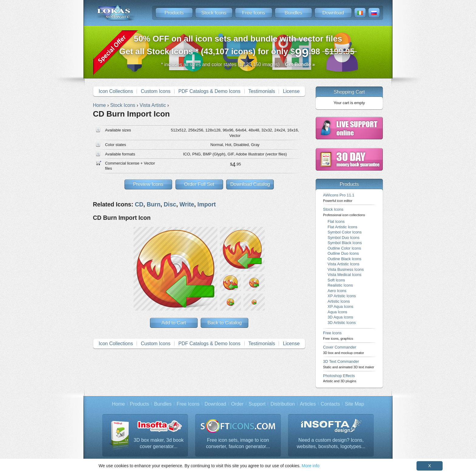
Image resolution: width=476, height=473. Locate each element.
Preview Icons (148, 184)
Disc (170, 204)
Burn (153, 204)
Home (119, 404)
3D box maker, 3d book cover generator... (159, 443)
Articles (308, 404)
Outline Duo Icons (343, 253)
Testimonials (262, 91)
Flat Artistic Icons (342, 227)
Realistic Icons (340, 285)
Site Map (354, 404)
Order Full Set (199, 184)
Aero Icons (337, 291)
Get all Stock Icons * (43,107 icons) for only (238, 47)
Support (257, 404)
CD (139, 204)
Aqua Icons (337, 312)
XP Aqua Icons (340, 306)
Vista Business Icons (346, 269)
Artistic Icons (339, 301)
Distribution (283, 404)
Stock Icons (214, 13)
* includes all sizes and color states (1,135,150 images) (238, 65)
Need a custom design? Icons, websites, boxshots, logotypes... (331, 443)
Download (333, 13)
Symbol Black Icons (345, 243)
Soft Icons (336, 280)
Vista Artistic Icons (343, 264)
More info (311, 466)
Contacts (330, 404)
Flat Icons (336, 221)
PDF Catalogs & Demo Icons (210, 91)
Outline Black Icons (344, 259)
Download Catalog (250, 184)
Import (206, 204)
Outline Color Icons (344, 248)
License (291, 91)
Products (174, 13)
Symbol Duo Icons (343, 238)
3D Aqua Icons (340, 317)
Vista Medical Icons (344, 275)
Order (237, 404)
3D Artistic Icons (342, 323)
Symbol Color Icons (345, 232)
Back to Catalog (224, 323)
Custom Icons (156, 91)
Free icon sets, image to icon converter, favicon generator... (238, 443)
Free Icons (254, 13)
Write (187, 204)
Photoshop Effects (340, 378)
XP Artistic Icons (342, 296)
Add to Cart (174, 323)
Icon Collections (116, 91)
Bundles (294, 13)
